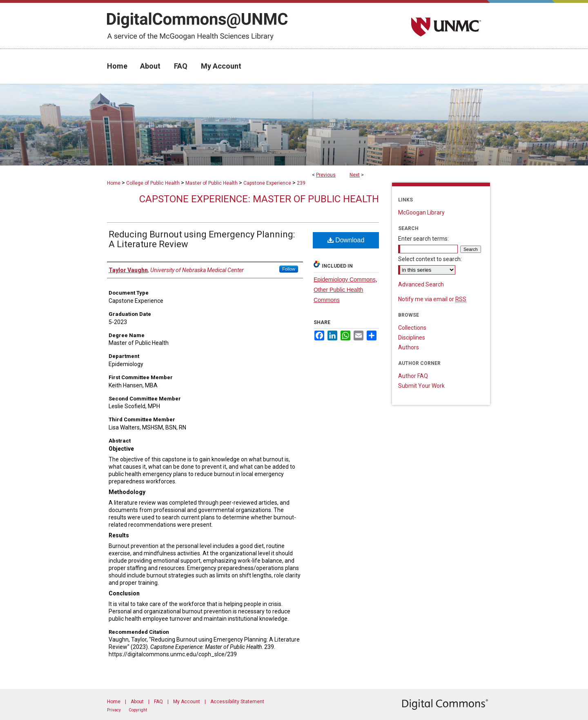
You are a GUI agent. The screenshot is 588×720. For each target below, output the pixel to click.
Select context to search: (430, 259)
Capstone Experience (267, 183)
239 (301, 183)
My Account (187, 702)
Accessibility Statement (237, 702)
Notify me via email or (432, 299)
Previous (326, 175)
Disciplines (412, 338)
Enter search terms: (423, 239)
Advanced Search (421, 284)
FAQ (158, 702)
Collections (412, 328)
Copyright (138, 710)
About (137, 702)
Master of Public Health (212, 183)
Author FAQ (413, 376)
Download (346, 240)
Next (355, 175)
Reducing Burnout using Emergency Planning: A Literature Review (202, 239)
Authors (409, 347)
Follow (289, 269)
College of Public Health (153, 183)
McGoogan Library (421, 212)
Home (114, 183)
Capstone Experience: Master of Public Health (259, 199)
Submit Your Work (421, 386)
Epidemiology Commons (345, 280)
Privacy (114, 710)
